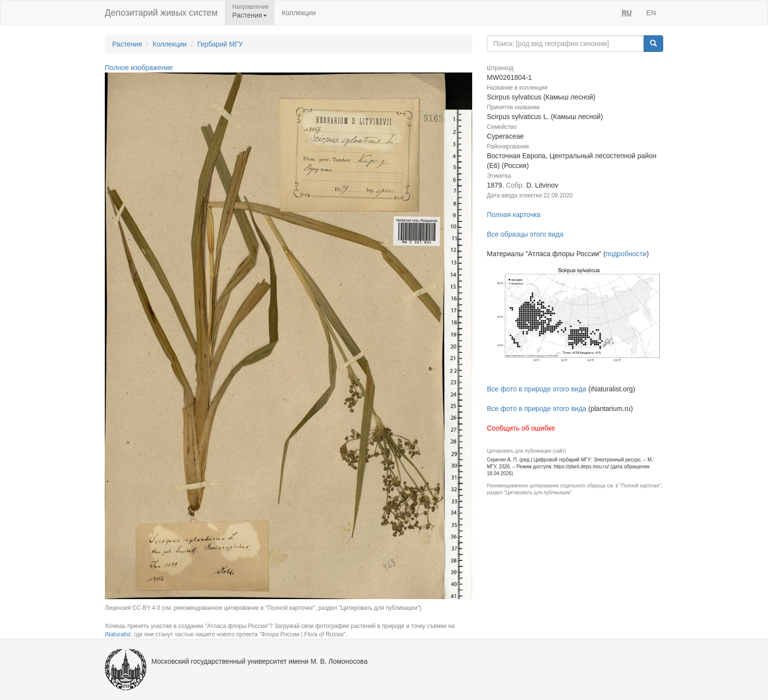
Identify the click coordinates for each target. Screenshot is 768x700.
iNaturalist (118, 634)
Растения (127, 44)
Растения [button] (250, 15)
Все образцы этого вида (525, 234)
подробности (626, 254)
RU (626, 13)
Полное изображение (139, 68)
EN (651, 13)
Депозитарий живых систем (161, 13)
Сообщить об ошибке (521, 428)
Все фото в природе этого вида (537, 389)
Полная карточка (514, 215)
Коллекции (299, 13)
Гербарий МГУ (220, 44)
